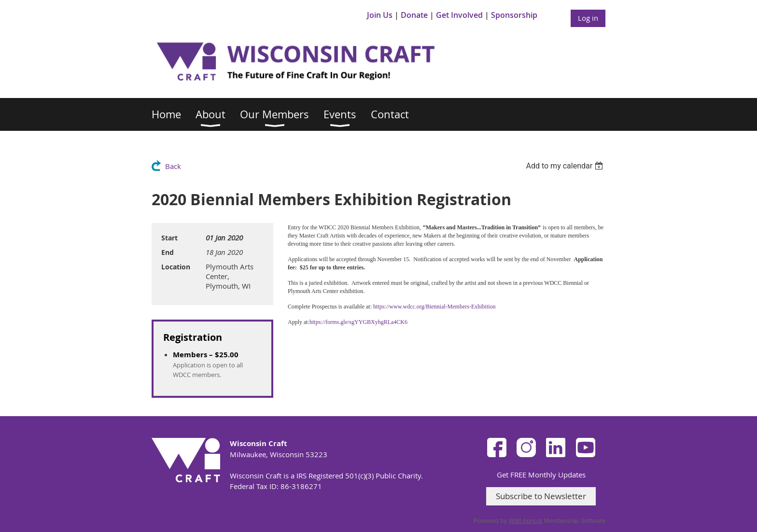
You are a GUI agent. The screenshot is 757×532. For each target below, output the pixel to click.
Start (169, 238)
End (168, 252)
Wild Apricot (526, 521)
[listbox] (566, 166)
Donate (414, 15)
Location (176, 267)
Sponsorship (514, 15)
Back (173, 166)
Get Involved (459, 15)
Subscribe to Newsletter (541, 496)
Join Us (380, 15)
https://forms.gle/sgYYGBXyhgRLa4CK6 (358, 322)
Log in (588, 18)
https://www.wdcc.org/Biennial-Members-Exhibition (435, 307)
